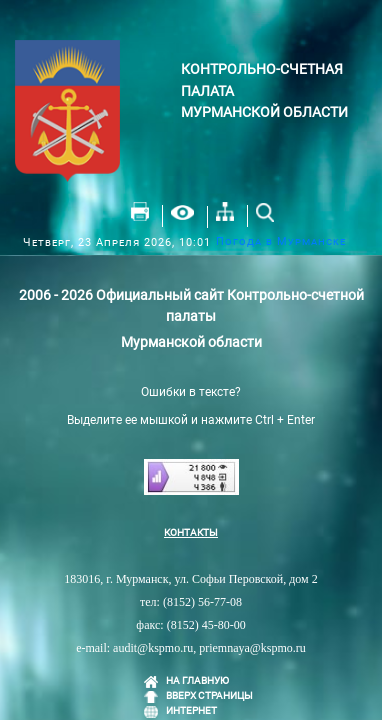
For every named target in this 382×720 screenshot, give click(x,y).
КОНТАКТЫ (191, 532)
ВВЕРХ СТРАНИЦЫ (209, 695)
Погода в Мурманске (281, 241)
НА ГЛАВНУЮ (197, 680)
